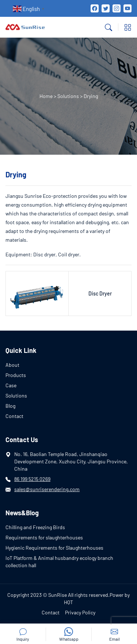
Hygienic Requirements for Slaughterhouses (54, 548)
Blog (10, 406)
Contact (14, 416)
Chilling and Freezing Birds (35, 527)
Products (16, 375)
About (12, 365)
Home (46, 96)
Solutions (68, 96)
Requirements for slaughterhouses (44, 537)
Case (11, 385)
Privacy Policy (80, 612)
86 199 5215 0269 (32, 479)
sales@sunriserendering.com (47, 489)
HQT (68, 602)
